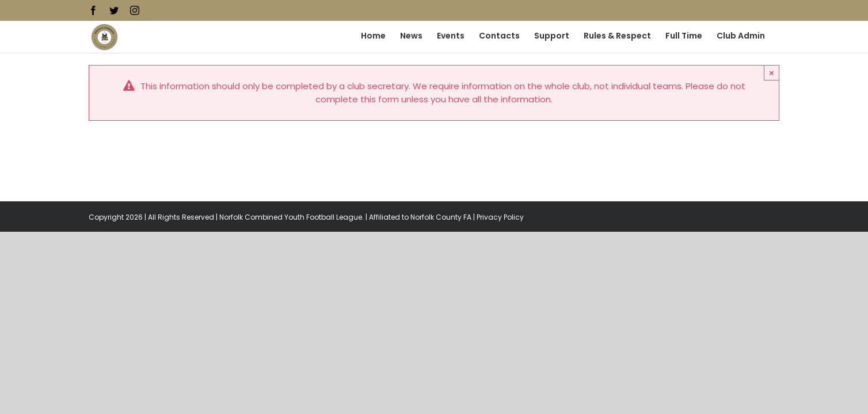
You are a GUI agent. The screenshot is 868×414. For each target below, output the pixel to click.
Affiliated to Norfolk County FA (420, 217)
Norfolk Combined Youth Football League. (292, 217)
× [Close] (772, 73)
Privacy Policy (500, 217)
